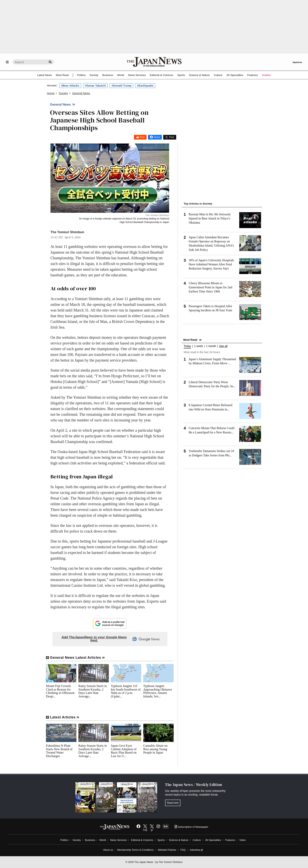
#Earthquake (145, 86)
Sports (181, 75)
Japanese (297, 62)
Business (108, 75)
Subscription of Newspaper (191, 827)
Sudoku (266, 75)
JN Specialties (235, 75)
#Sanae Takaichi (95, 86)
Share (157, 137)
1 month (211, 346)
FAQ (183, 850)
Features (253, 75)
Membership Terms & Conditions (135, 850)
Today (187, 346)
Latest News (44, 75)
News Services (137, 75)
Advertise (196, 850)
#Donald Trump (121, 86)
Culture (218, 75)
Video (242, 840)
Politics (81, 75)
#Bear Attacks (70, 86)
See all (223, 346)
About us (108, 850)
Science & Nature (199, 75)
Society (94, 75)
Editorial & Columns (162, 75)
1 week (198, 346)
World (121, 75)
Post (142, 137)
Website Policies (167, 850)
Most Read (62, 75)
